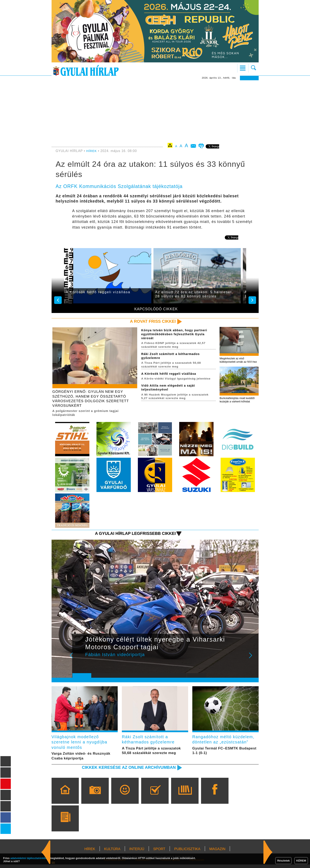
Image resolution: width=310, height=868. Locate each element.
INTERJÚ (137, 853)
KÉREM (301, 861)
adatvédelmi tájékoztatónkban (30, 858)
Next (253, 660)
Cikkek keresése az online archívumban (126, 771)
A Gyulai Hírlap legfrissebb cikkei (133, 535)
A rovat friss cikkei (151, 321)
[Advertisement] (155, 111)
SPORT (159, 853)
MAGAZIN (217, 853)
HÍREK (92, 151)
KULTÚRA (112, 853)
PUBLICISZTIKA (187, 853)
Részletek (283, 861)
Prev (79, 660)
